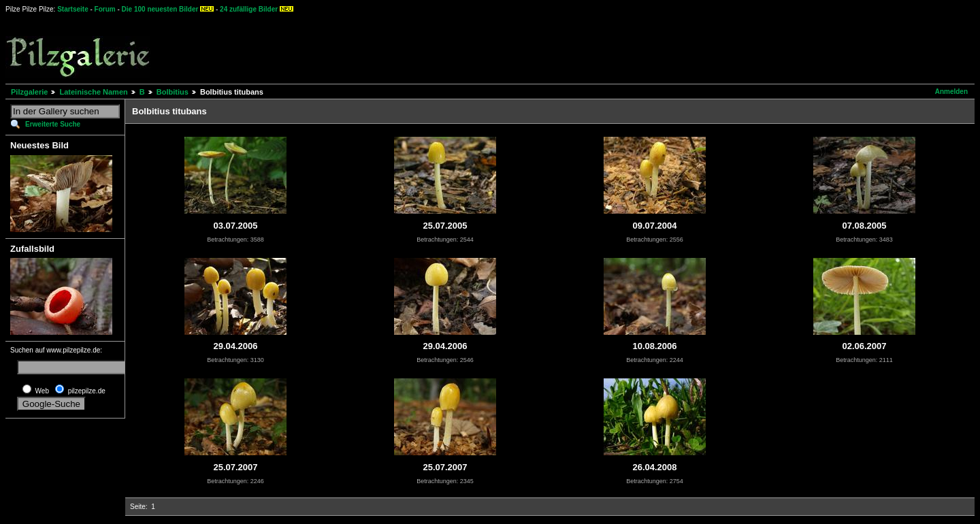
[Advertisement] (504, 48)
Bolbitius (173, 92)
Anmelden (951, 92)
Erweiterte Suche (53, 124)
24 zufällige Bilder (249, 9)
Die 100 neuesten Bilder (160, 9)
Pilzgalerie (29, 92)
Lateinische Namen (93, 92)
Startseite (73, 9)
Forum (105, 9)
